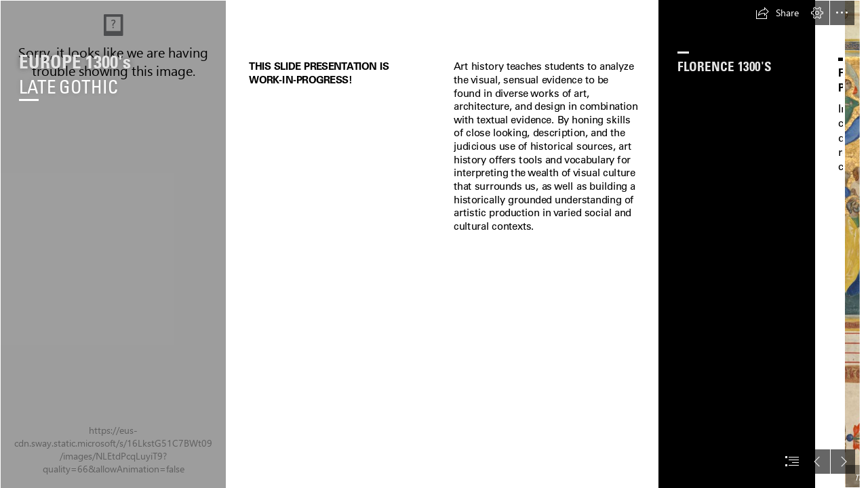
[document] (434, 244)
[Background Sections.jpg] (113, 244)
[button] (777, 13)
